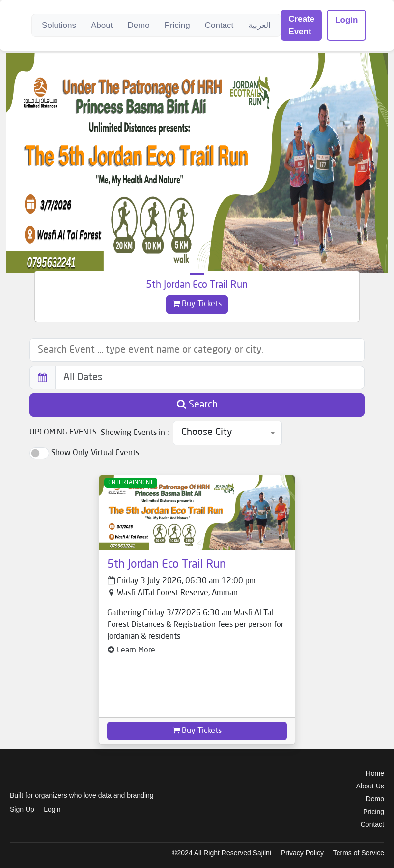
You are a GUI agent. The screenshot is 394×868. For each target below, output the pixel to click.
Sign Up (22, 809)
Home (375, 773)
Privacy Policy (302, 853)
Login (346, 20)
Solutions (59, 25)
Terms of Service (359, 853)
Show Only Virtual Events (95, 453)
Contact (219, 25)
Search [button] (197, 405)
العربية (259, 25)
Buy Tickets (197, 304)
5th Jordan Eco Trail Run (197, 285)
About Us (370, 786)
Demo (138, 25)
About (102, 25)
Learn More (131, 651)
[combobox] (227, 433)
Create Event (301, 25)
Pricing (177, 25)
